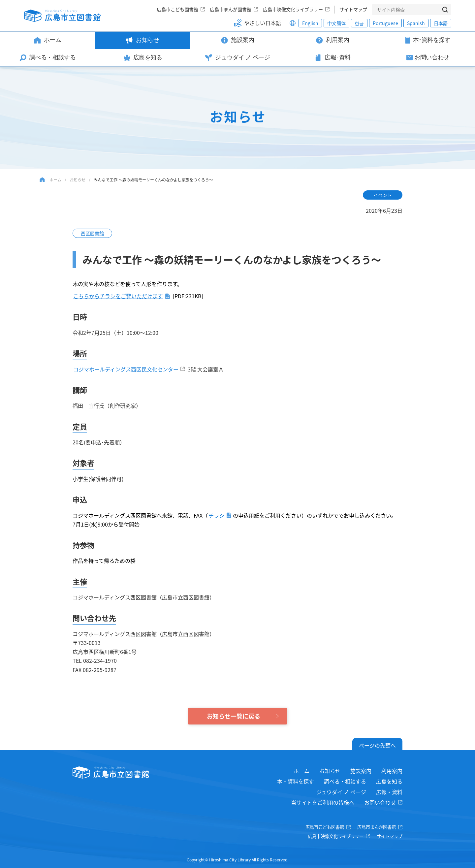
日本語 (441, 23)
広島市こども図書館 (177, 9)
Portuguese (385, 23)
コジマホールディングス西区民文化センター (126, 369)
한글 (359, 23)
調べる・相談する (345, 781)
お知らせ (78, 180)
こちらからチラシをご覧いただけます (118, 296)
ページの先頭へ (377, 745)
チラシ (216, 515)
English (310, 23)
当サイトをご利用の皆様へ (323, 802)
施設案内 (361, 771)
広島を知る (389, 781)
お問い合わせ (380, 802)
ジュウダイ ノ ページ (341, 792)
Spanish (416, 23)
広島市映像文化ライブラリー (293, 9)
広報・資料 (389, 792)
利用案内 (392, 771)
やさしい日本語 (263, 23)
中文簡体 (336, 23)
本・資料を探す (296, 781)
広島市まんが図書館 (231, 9)
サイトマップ (353, 9)
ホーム (55, 180)
